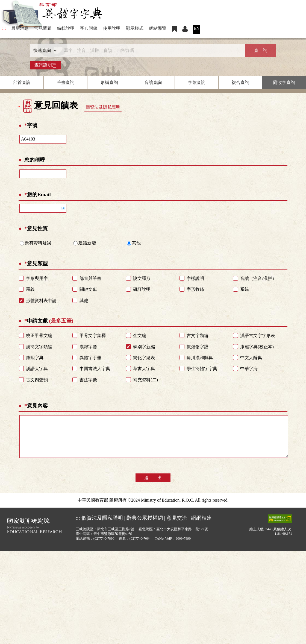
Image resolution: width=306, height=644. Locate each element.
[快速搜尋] (151, 51)
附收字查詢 (284, 82)
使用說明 (112, 28)
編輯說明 (66, 28)
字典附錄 (89, 28)
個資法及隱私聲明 (103, 107)
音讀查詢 (153, 82)
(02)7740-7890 (104, 547)
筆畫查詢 (66, 82)
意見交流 (177, 526)
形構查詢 (109, 82)
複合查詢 (240, 82)
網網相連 (201, 526)
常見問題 (43, 28)
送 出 (153, 486)
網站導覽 (158, 28)
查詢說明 (45, 65)
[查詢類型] (44, 51)
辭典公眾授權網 (145, 526)
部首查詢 (22, 82)
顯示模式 (135, 28)
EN (197, 28)
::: (4, 28)
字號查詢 (197, 82)
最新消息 (20, 28)
